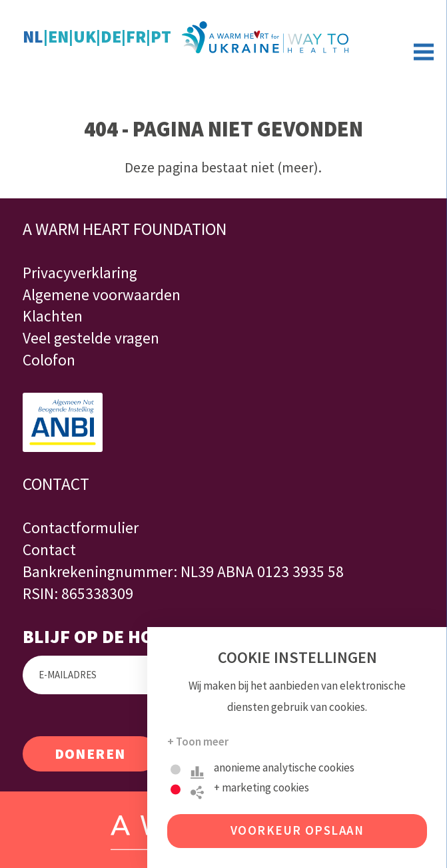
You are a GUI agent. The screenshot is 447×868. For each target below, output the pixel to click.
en (58, 37)
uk (85, 37)
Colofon (49, 360)
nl (33, 37)
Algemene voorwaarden (102, 295)
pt (161, 37)
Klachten (53, 316)
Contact (49, 549)
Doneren (90, 754)
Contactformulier (81, 528)
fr (136, 37)
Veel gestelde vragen (91, 338)
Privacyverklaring (80, 273)
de (111, 37)
